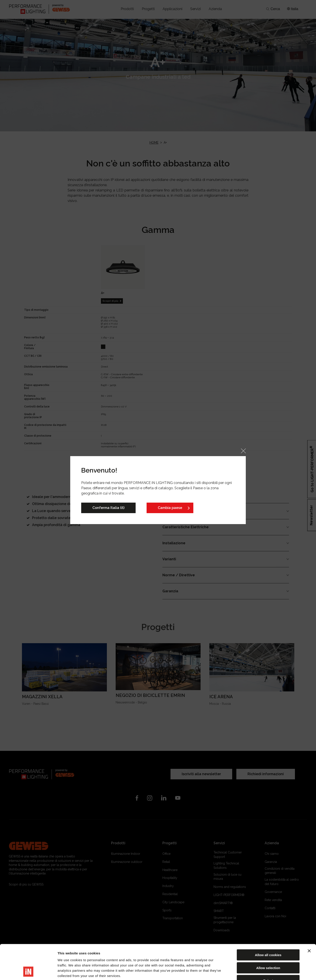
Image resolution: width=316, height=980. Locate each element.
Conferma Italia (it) (108, 508)
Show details (230, 971)
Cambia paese (170, 508)
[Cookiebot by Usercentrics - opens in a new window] (28, 971)
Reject (268, 948)
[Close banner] (309, 918)
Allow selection (268, 935)
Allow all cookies (268, 922)
